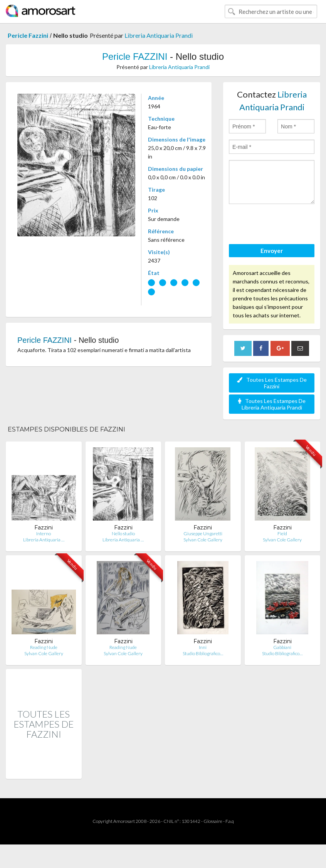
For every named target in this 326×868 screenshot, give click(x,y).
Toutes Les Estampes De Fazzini (272, 383)
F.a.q (230, 821)
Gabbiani (282, 647)
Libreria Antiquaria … (44, 540)
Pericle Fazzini (28, 35)
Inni (203, 647)
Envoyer (272, 251)
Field (282, 533)
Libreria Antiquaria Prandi (159, 35)
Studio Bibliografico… (203, 653)
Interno (44, 533)
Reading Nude (44, 647)
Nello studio (123, 533)
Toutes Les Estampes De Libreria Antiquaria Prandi (272, 404)
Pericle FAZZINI (135, 56)
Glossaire (213, 821)
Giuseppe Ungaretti (203, 533)
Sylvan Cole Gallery (203, 540)
